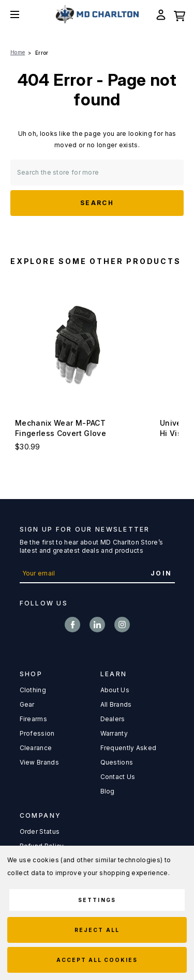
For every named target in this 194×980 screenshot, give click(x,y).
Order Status (40, 831)
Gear (27, 704)
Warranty (114, 733)
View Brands (39, 762)
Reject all (97, 930)
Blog (108, 791)
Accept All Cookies (97, 960)
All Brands (116, 704)
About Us (115, 690)
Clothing (33, 690)
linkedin (97, 625)
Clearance (36, 748)
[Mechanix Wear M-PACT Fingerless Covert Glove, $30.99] (78, 345)
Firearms (33, 719)
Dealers (113, 719)
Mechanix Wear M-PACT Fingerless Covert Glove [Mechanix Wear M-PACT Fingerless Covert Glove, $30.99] (61, 428)
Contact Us (118, 777)
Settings (97, 900)
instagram (122, 625)
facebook (72, 625)
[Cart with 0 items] (180, 14)
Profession (37, 733)
